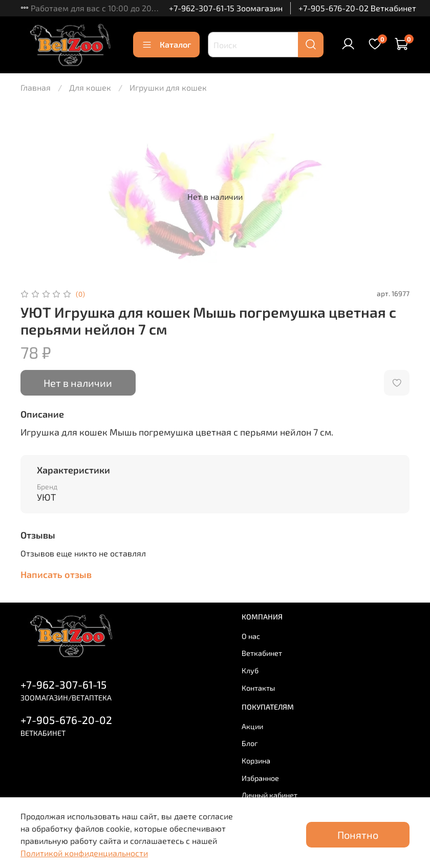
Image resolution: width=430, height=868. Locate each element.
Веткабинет (262, 653)
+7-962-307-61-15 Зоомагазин (226, 8)
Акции (252, 726)
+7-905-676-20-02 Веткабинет (357, 8)
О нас (251, 636)
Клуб (250, 670)
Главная (36, 87)
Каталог (166, 45)
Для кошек (90, 87)
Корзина (256, 761)
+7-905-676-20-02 (66, 720)
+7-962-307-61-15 (63, 684)
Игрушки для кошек (168, 87)
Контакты (258, 688)
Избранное (260, 778)
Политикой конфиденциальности (84, 853)
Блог (250, 743)
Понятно (358, 835)
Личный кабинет (270, 795)
